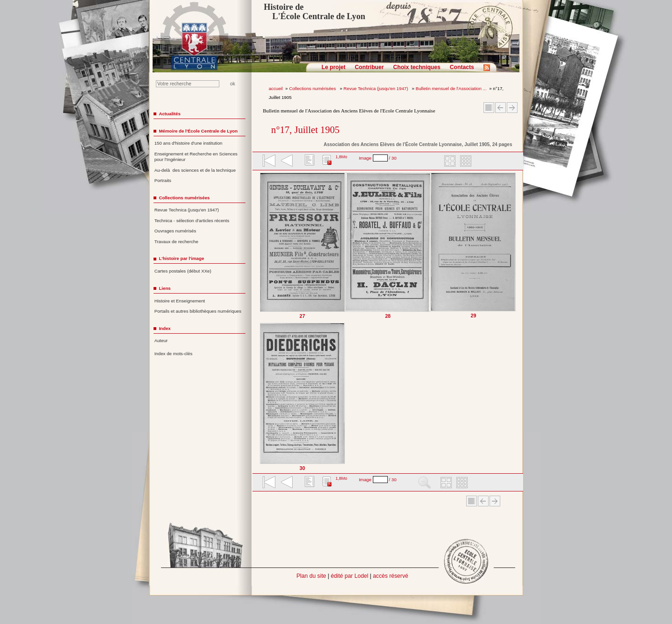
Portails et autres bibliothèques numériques (198, 311)
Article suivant (512, 108)
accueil (276, 88)
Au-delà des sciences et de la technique (195, 170)
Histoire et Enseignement (180, 301)
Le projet (333, 67)
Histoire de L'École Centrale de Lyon (314, 12)
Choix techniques (416, 67)
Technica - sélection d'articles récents (192, 221)
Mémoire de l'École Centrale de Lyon (198, 131)
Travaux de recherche (176, 242)
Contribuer (369, 67)
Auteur (161, 340)
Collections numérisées (313, 88)
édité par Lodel (350, 576)
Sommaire (489, 108)
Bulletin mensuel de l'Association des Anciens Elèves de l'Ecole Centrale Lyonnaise (349, 111)
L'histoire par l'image (181, 258)
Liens (164, 288)
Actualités (169, 114)
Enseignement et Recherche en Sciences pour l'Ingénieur (196, 157)
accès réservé (391, 576)
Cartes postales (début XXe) (183, 271)
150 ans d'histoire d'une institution (189, 143)
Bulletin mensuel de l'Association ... (451, 88)
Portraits (163, 180)
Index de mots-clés (174, 354)
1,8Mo (341, 157)
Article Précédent (500, 108)
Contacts (462, 67)
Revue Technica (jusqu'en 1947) (376, 88)
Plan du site (311, 576)
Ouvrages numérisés (175, 231)
